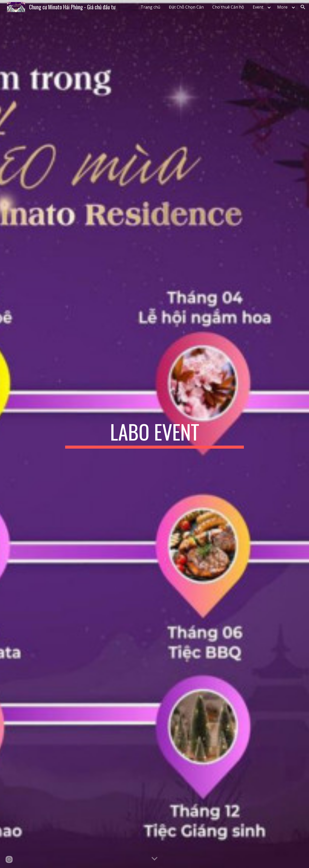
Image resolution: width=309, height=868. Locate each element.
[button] (303, 7)
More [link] (282, 7)
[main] (154, 434)
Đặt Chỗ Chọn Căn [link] (186, 7)
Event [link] (258, 7)
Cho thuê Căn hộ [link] (228, 7)
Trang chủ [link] (150, 7)
